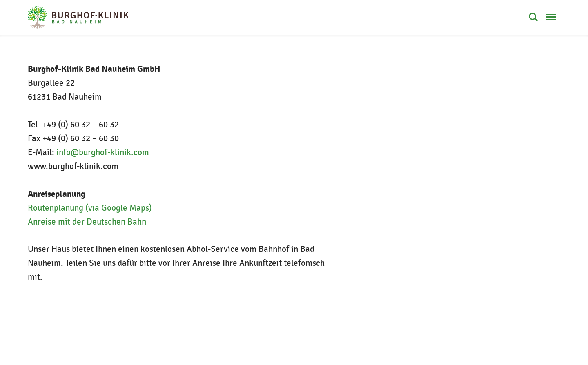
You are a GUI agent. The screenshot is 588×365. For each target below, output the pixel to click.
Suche (533, 17)
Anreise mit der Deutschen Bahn (87, 222)
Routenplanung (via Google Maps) (90, 208)
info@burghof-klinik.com (103, 152)
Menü (551, 13)
